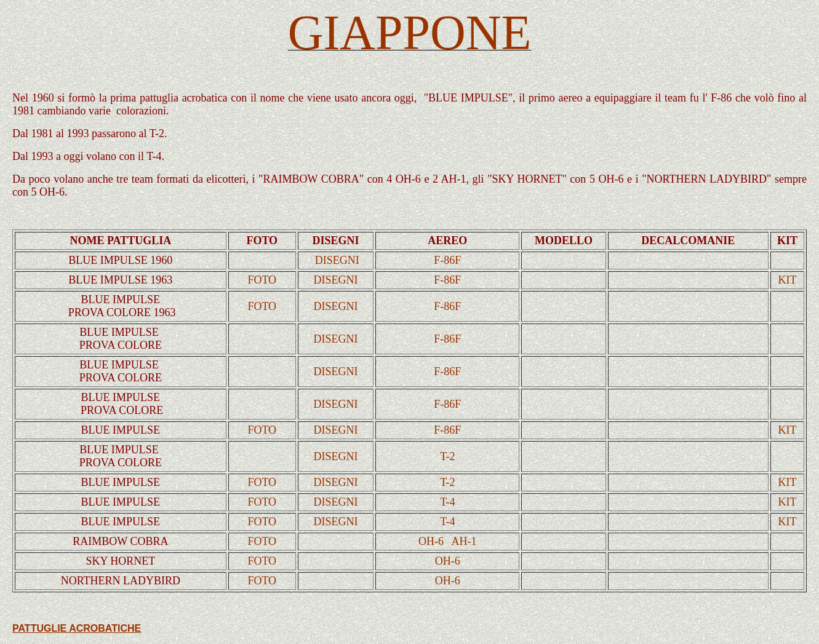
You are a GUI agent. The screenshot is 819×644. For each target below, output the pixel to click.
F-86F (447, 260)
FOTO (262, 280)
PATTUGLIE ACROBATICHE (77, 628)
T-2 (447, 456)
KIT (787, 280)
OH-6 (431, 541)
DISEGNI (337, 260)
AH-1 (464, 541)
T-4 (447, 502)
